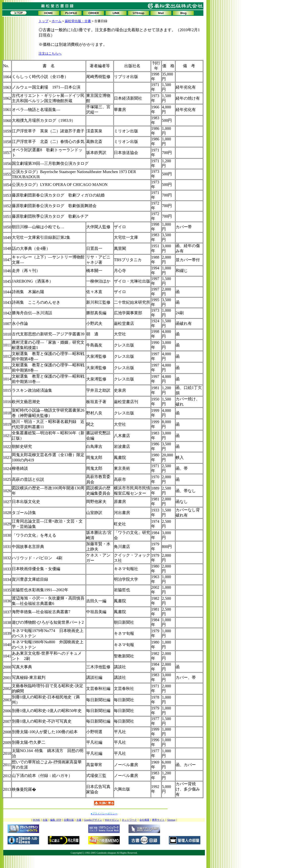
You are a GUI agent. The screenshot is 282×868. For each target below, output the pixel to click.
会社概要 (144, 820)
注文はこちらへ (50, 53)
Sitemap (171, 820)
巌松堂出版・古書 (78, 21)
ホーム (57, 21)
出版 (45, 820)
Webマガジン (112, 820)
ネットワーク (129, 820)
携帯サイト (158, 820)
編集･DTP (56, 820)
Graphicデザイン (93, 820)
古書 (79, 820)
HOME (36, 820)
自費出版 (69, 820)
